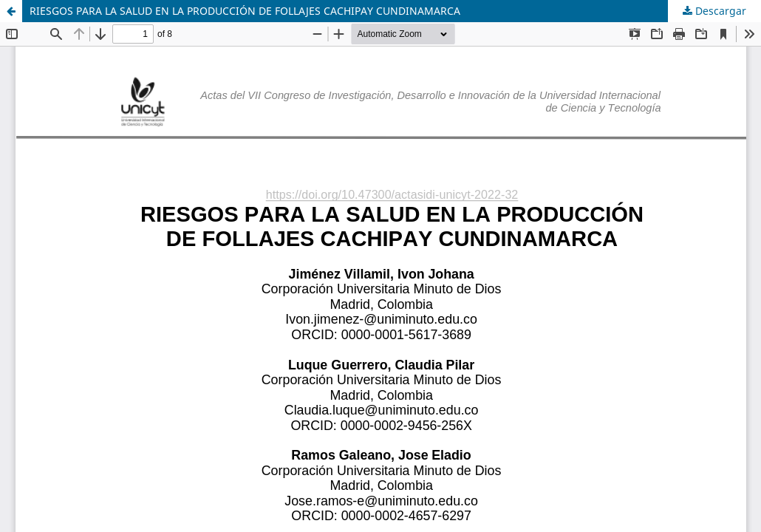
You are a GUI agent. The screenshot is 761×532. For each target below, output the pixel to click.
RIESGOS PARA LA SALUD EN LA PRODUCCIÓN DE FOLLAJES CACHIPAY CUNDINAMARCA (245, 11)
